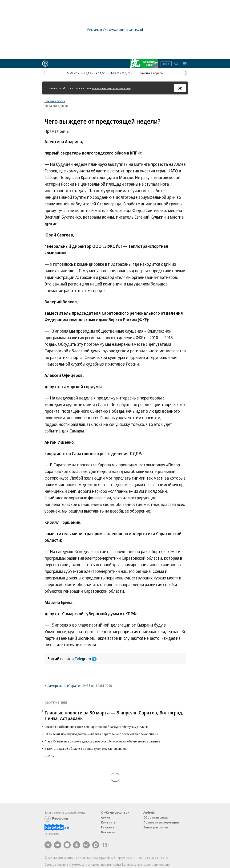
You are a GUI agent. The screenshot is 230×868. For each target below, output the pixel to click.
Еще (51, 756)
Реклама (108, 827)
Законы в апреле (151, 73)
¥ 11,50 (101, 73)
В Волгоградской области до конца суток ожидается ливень (86, 749)
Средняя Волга (55, 101)
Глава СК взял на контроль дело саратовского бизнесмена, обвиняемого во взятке (102, 741)
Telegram (86, 659)
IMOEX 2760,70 (120, 73)
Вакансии (108, 832)
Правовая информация (161, 822)
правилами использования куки (111, 88)
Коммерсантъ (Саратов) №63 (67, 685)
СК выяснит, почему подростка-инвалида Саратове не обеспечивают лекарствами (101, 734)
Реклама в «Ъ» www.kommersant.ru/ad (115, 30)
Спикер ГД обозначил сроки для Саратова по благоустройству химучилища (97, 727)
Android (149, 812)
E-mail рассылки (156, 827)
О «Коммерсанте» (115, 812)
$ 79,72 (72, 73)
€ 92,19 (86, 73)
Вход (166, 64)
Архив (105, 817)
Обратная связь (156, 817)
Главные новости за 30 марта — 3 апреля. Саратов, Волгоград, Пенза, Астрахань (114, 715)
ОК (180, 88)
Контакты (109, 822)
